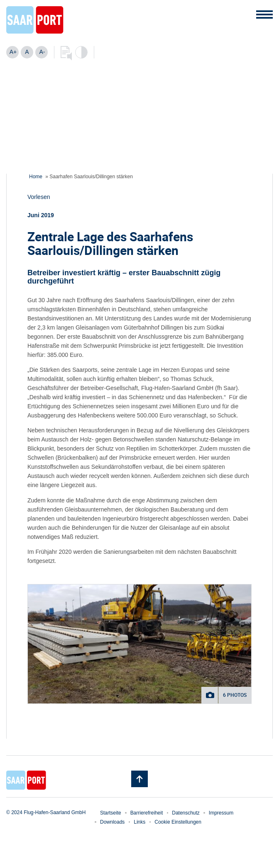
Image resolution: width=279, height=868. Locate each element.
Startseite (111, 813)
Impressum (221, 813)
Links (139, 822)
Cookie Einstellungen (178, 822)
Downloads (112, 822)
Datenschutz (186, 813)
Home (36, 177)
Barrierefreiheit (147, 813)
